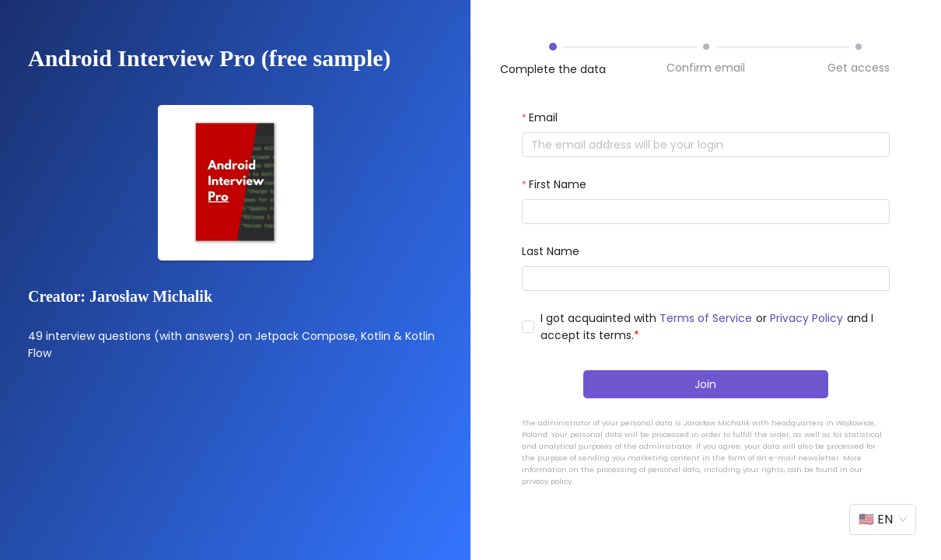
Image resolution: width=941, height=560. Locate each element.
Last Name (551, 251)
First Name (558, 184)
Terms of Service (706, 318)
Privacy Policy (806, 318)
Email (543, 117)
